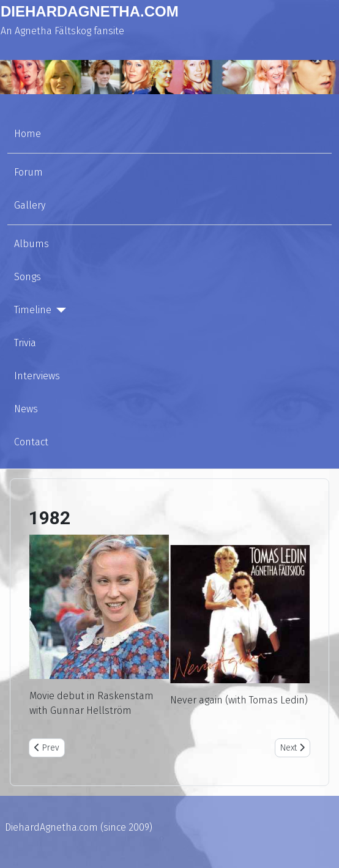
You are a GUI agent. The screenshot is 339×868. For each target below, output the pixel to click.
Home (28, 134)
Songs (28, 277)
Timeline (33, 310)
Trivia (25, 343)
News (26, 409)
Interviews (37, 376)
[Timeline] (59, 310)
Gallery (30, 205)
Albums (32, 244)
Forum (28, 172)
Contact (31, 442)
